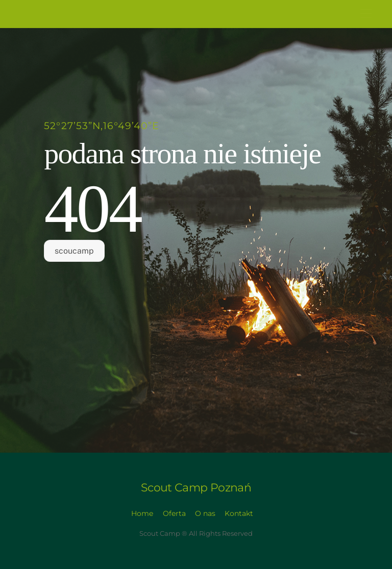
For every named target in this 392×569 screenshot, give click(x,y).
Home (142, 513)
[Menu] (366, 14)
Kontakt (239, 513)
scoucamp (74, 251)
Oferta (174, 513)
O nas (205, 513)
